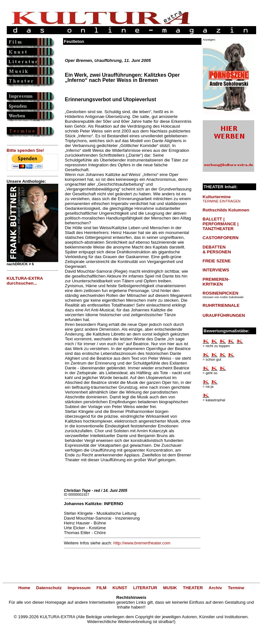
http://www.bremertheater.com (142, 543)
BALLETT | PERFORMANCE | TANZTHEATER (221, 224)
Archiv (215, 588)
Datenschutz (49, 588)
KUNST (120, 588)
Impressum (79, 588)
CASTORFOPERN (221, 238)
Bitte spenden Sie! (25, 150)
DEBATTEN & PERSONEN (217, 249)
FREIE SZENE (217, 261)
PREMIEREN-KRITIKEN (216, 282)
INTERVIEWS (216, 270)
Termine (236, 588)
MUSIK (170, 588)
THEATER (193, 588)
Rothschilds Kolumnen (226, 210)
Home (24, 588)
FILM (102, 588)
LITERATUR (145, 588)
